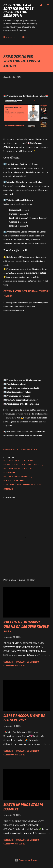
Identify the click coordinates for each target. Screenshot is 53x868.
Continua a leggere (14, 666)
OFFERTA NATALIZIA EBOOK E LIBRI (20, 450)
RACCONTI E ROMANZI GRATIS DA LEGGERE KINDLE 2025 (26, 627)
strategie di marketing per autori (22, 484)
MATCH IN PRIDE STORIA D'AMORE (23, 807)
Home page (9, 37)
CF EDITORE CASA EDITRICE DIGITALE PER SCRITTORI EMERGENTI (18, 10)
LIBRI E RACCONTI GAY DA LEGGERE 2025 (24, 718)
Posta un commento (27, 662)
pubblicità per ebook (15, 480)
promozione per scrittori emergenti (18, 471)
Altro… (25, 37)
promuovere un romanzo (17, 477)
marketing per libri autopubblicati (23, 465)
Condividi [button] (8, 489)
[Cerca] (41, 5)
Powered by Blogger (27, 860)
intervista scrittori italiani (19, 461)
